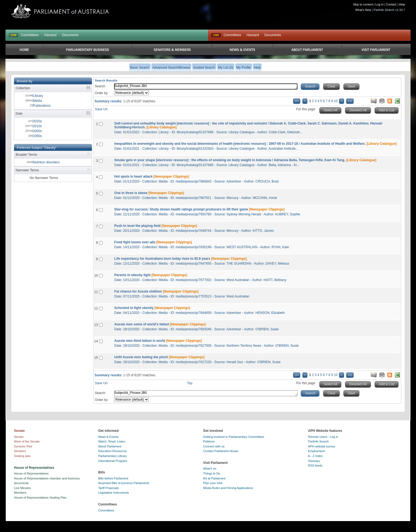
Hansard (50, 35)
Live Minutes (22, 488)
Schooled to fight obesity (134, 308)
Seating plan (22, 456)
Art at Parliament (214, 478)
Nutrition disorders (46, 162)
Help (402, 4)
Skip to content (363, 4)
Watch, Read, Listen (112, 441)
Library (38, 96)
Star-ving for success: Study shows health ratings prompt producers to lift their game (181, 209)
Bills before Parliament (113, 478)
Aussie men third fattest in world (140, 341)
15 (96, 358)
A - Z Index (315, 456)
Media (37, 101)
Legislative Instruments (114, 493)
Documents (70, 35)
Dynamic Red (23, 446)
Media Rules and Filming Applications (228, 488)
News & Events (109, 437)
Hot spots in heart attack (134, 177)
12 (96, 308)
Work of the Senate (27, 441)
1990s (37, 136)
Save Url (101, 109)
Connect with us (214, 446)
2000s (37, 131)
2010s (37, 126)
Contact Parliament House (221, 451)
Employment (317, 451)
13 (96, 325)
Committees (30, 35)
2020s (37, 121)
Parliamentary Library (113, 456)
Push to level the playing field (138, 226)
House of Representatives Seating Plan (40, 498)
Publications (42, 106)
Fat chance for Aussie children (138, 291)
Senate (19, 437)
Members (20, 493)
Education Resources (113, 451)
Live (216, 35)
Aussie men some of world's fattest (142, 324)
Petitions (209, 441)
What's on (210, 469)
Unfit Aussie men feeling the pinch (141, 357)
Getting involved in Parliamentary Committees (234, 437)
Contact (391, 4)
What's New (363, 10)
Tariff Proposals (109, 488)
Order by (101, 93)
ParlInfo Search (319, 441)
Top (190, 383)
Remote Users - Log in (323, 437)
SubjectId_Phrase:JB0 (206, 86)
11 (96, 292)
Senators (20, 451)
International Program (113, 461)
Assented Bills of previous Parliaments (124, 483)
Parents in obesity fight (133, 275)
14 (96, 341)
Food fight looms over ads (135, 242)
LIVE (14, 35)
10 (336, 101)
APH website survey (322, 446)
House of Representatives (31, 473)
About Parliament (110, 446)
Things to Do (212, 473)
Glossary (314, 461)
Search (100, 86)
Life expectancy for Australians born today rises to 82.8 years (162, 259)
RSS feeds (315, 465)
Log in (380, 4)
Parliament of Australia (60, 11)
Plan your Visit (213, 483)
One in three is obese (131, 193)
